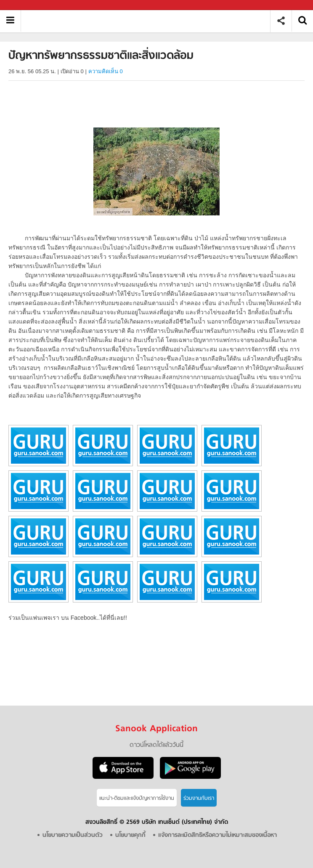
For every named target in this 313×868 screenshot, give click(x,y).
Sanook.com (25, 5)
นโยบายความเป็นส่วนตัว (73, 835)
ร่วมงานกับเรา (199, 798)
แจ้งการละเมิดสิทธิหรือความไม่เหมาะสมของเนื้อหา (218, 835)
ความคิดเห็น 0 (106, 71)
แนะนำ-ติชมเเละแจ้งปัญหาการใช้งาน (137, 798)
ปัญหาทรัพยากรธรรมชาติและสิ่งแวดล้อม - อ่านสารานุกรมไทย (149, 21)
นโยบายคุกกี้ (130, 835)
